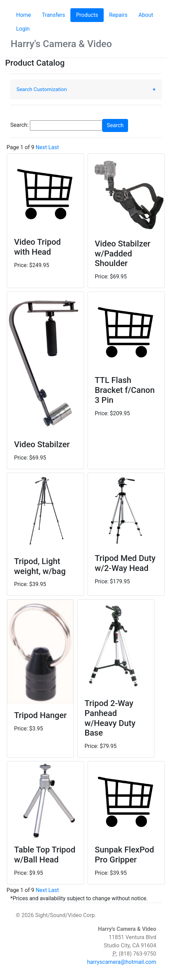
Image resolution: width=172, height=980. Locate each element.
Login (23, 29)
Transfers (53, 15)
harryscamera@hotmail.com (122, 962)
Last (54, 147)
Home (24, 15)
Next (41, 147)
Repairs (118, 15)
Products (90, 15)
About (146, 15)
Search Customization (42, 89)
